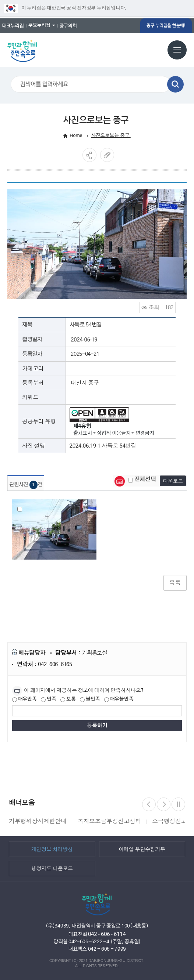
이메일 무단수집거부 (142, 849)
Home (76, 135)
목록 (175, 583)
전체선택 (142, 480)
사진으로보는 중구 (111, 135)
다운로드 (173, 481)
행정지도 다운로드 (52, 868)
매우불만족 (119, 699)
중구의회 (68, 26)
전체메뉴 (177, 50)
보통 (68, 699)
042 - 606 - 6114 (107, 934)
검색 (175, 84)
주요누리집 (39, 25)
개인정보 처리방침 (52, 849)
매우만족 (24, 699)
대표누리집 (13, 26)
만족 (48, 699)
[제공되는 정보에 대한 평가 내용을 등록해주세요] (97, 711)
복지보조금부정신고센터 (109, 821)
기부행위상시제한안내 (38, 821)
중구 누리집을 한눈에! (166, 26)
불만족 (90, 699)
